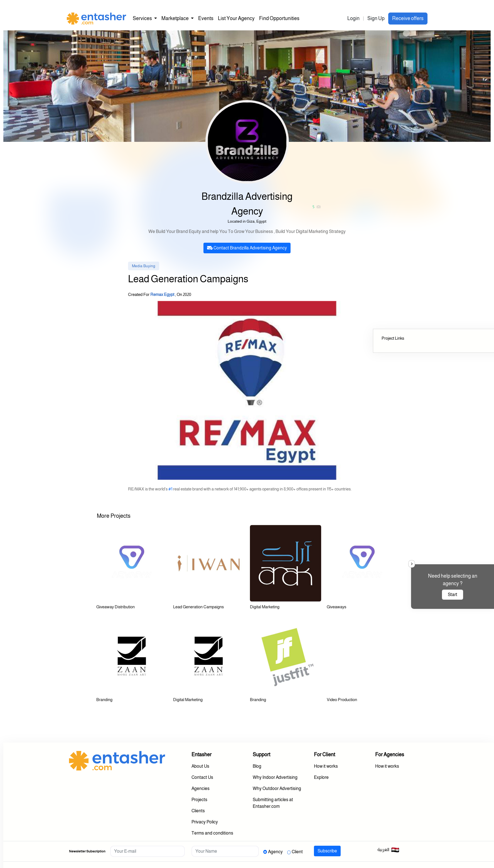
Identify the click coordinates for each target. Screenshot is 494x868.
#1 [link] (170, 489)
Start (453, 595)
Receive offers (408, 18)
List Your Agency (236, 18)
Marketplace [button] (175, 18)
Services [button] (143, 18)
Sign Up (376, 18)
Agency (275, 852)
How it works (326, 766)
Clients (198, 811)
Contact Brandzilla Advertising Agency (247, 248)
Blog (257, 766)
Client (297, 852)
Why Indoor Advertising (275, 777)
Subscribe (327, 851)
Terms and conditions (212, 833)
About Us (200, 766)
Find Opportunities (279, 18)
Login (353, 18)
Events (206, 18)
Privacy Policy (205, 822)
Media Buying (144, 266)
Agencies (201, 788)
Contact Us (202, 777)
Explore (321, 777)
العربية (388, 850)
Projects (199, 800)
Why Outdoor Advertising (277, 788)
